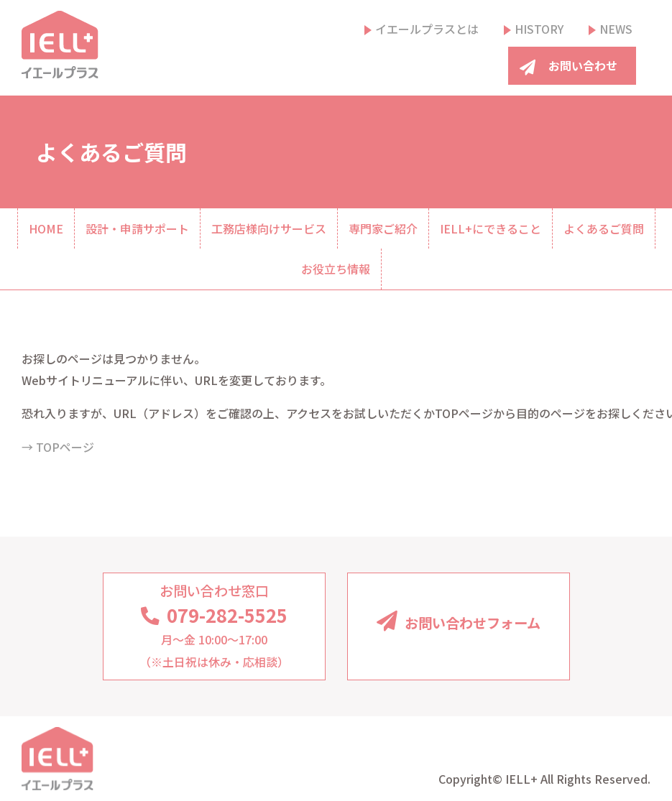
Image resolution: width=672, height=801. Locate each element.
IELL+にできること (491, 228)
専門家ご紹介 (383, 228)
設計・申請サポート (137, 228)
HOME (46, 228)
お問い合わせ (583, 65)
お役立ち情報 (336, 269)
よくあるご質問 (604, 228)
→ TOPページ (58, 447)
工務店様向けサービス (269, 228)
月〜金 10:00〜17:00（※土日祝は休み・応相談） (214, 625)
